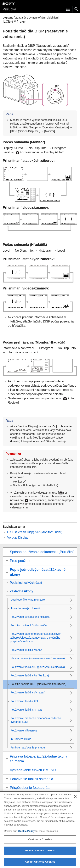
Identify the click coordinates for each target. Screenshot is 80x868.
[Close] (75, 799)
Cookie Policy (27, 833)
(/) (35, 532)
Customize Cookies (40, 842)
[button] (76, 9)
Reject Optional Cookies (40, 853)
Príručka (9, 9)
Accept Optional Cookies (40, 864)
